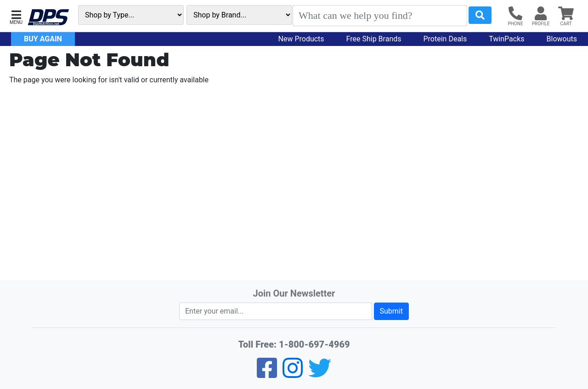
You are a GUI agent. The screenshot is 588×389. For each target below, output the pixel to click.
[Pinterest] (293, 374)
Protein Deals (445, 39)
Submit (391, 311)
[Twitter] (320, 374)
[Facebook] (267, 374)
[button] (16, 16)
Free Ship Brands (374, 39)
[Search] (380, 16)
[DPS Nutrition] (48, 18)
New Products (301, 39)
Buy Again (43, 39)
